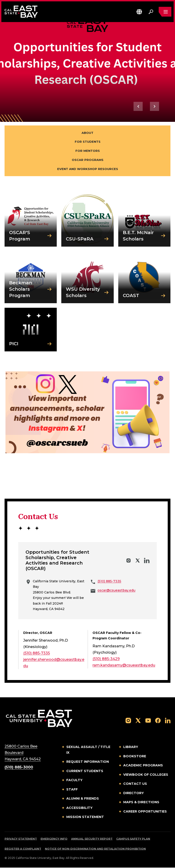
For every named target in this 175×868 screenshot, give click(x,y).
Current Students (85, 771)
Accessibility (79, 808)
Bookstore (135, 757)
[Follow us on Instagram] (128, 721)
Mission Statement (85, 818)
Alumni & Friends (83, 799)
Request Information (88, 762)
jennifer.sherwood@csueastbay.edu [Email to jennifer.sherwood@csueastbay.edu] (54, 663)
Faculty (74, 781)
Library (131, 748)
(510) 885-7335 (109, 582)
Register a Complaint (23, 849)
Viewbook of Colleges (146, 775)
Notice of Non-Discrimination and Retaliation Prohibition (95, 849)
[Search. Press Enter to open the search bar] (151, 12)
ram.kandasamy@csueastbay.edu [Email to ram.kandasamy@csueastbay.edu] (124, 666)
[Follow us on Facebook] (158, 721)
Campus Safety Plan (133, 839)
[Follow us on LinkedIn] (168, 721)
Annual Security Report (92, 839)
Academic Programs (143, 766)
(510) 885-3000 (19, 768)
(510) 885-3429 (106, 659)
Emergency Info (54, 839)
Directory (134, 793)
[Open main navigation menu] (165, 12)
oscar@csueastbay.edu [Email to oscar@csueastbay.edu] (116, 591)
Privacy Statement (21, 839)
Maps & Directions (141, 803)
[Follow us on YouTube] (148, 721)
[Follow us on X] (138, 721)
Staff (72, 790)
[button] (139, 12)
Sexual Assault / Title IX (88, 750)
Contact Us (135, 784)
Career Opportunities (145, 812)
